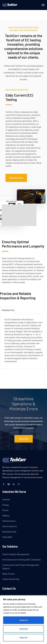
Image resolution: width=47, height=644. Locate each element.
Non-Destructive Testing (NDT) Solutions (22, 560)
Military (6, 516)
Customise (24, 629)
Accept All (24, 620)
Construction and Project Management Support (21, 567)
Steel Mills (7, 537)
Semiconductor (10, 526)
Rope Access (9, 574)
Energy (6, 505)
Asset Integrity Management (16, 554)
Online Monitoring (11, 579)
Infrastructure (9, 521)
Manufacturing (9, 532)
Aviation (6, 500)
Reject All (23, 638)
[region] (23, 620)
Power (5, 510)
